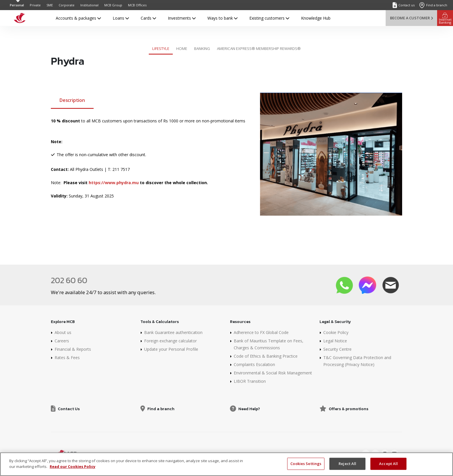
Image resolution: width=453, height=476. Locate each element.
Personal (17, 5)
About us (63, 332)
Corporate (67, 5)
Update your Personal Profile (171, 349)
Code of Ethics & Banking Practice (266, 356)
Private (35, 5)
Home (182, 48)
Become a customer (411, 18)
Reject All (347, 469)
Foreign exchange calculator (170, 341)
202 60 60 (69, 280)
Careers (62, 341)
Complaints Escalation (254, 364)
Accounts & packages (78, 18)
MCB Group (113, 5)
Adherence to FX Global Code (261, 332)
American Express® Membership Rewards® (259, 48)
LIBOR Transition (250, 381)
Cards (148, 18)
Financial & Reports (73, 349)
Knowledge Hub (316, 18)
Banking (202, 48)
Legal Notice (335, 341)
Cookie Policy (336, 332)
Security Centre (337, 349)
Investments (182, 18)
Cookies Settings (306, 469)
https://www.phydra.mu (114, 183)
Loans (121, 18)
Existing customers (269, 18)
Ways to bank (222, 18)
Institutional (89, 5)
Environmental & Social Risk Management (273, 373)
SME (50, 5)
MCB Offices (137, 5)
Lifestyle (161, 48)
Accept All (388, 469)
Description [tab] (72, 100)
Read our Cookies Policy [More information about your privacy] (73, 472)
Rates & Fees (67, 358)
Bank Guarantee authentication (173, 332)
